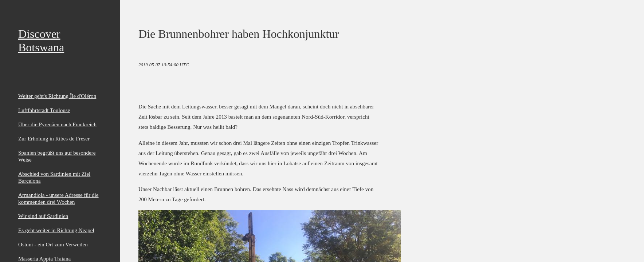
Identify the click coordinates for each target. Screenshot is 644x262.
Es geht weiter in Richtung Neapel (56, 230)
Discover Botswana (41, 41)
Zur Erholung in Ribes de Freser (54, 138)
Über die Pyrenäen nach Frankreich (57, 124)
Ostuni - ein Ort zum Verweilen (53, 244)
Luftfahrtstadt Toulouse (44, 110)
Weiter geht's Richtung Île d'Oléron (57, 96)
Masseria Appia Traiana (44, 259)
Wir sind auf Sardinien (43, 216)
